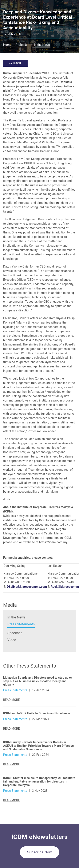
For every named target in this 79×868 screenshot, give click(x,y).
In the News (42, 45)
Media (23, 45)
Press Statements (21, 624)
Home (7, 45)
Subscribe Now (39, 852)
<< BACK (15, 63)
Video (12, 640)
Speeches (15, 633)
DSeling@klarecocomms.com (27, 587)
